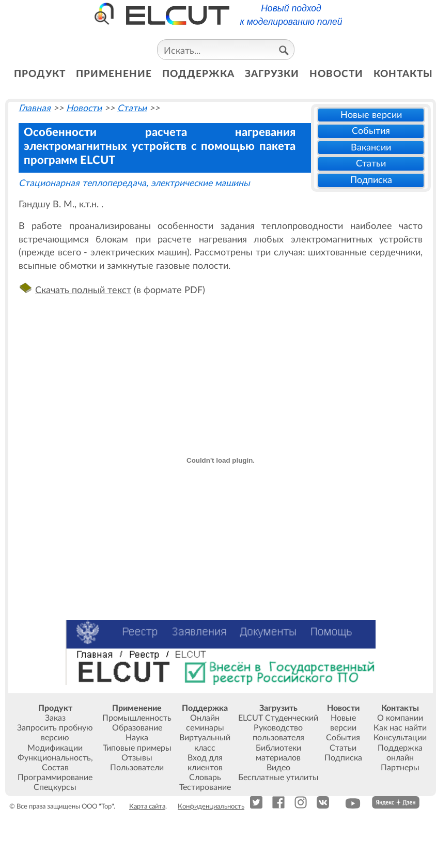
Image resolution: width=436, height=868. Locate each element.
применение (114, 74)
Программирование (55, 778)
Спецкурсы (55, 787)
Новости (84, 108)
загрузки (272, 74)
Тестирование (205, 787)
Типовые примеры (137, 748)
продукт (40, 74)
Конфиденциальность (211, 806)
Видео (278, 768)
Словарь (205, 778)
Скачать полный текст (83, 290)
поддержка (198, 74)
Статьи (371, 164)
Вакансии (371, 148)
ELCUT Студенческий (278, 718)
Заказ (55, 718)
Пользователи (137, 768)
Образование (137, 728)
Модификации (55, 748)
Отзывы (137, 758)
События (371, 131)
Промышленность (137, 718)
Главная (35, 108)
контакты (403, 74)
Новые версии (371, 115)
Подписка (371, 180)
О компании (400, 718)
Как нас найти (400, 728)
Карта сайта (147, 806)
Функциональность (54, 758)
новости (336, 74)
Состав (55, 768)
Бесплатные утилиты (278, 778)
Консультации (400, 738)
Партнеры (400, 768)
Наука (137, 738)
